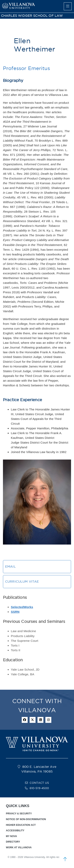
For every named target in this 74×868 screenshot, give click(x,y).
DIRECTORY (13, 842)
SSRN (15, 612)
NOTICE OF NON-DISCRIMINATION (26, 819)
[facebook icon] (25, 720)
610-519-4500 (39, 788)
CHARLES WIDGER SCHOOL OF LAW (32, 16)
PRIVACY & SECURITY (19, 814)
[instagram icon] (48, 720)
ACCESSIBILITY (15, 831)
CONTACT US (39, 783)
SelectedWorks (22, 607)
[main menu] (68, 6)
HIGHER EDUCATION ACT (21, 825)
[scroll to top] (65, 859)
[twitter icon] (33, 720)
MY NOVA (11, 836)
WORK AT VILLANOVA (19, 847)
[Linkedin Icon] (40, 720)
